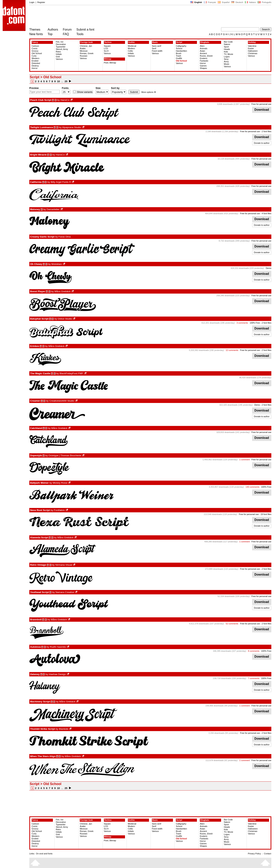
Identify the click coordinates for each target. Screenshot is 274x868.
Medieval (132, 46)
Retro (58, 52)
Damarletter (53, 209)
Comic (35, 48)
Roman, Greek (87, 53)
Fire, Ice (60, 42)
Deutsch (237, 2)
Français (210, 2)
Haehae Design (57, 674)
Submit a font (85, 30)
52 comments (232, 624)
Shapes (203, 68)
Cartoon (35, 46)
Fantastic (204, 61)
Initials (59, 54)
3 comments (242, 323)
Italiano (250, 2)
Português (264, 2)
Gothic (132, 42)
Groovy (35, 51)
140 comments (252, 487)
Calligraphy (181, 46)
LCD (106, 48)
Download (262, 110)
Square (107, 46)
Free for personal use (261, 104)
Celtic (131, 51)
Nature (227, 44)
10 (58, 81)
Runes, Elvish (206, 56)
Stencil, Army (62, 49)
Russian (84, 56)
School (179, 48)
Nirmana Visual (64, 565)
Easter (251, 48)
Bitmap (108, 59)
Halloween (253, 51)
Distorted (36, 63)
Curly (34, 56)
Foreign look (86, 42)
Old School (37, 53)
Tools (80, 34)
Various (59, 59)
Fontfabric (59, 510)
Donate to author (262, 143)
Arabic (83, 48)
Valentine (252, 46)
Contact (268, 854)
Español (224, 2)
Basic (155, 42)
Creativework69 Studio (62, 401)
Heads (227, 49)
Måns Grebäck (63, 291)
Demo (269, 268)
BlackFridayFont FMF (71, 373)
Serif (154, 48)
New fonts (36, 34)
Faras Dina (65, 237)
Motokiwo (57, 264)
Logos (227, 57)
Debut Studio (65, 319)
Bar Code (228, 42)
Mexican (84, 51)
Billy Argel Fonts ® (61, 182)
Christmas (253, 53)
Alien (202, 46)
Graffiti (179, 58)
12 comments (232, 350)
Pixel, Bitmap (110, 63)
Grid (58, 57)
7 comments (254, 678)
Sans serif (157, 46)
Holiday (252, 42)
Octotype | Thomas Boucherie (65, 455)
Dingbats (205, 42)
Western (35, 58)
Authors (53, 30)
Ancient (203, 53)
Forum (67, 30)
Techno (108, 42)
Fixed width (157, 51)
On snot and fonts (44, 854)
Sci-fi (106, 51)
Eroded (35, 61)
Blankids (64, 729)
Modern (131, 48)
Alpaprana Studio (72, 127)
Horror (35, 68)
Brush (179, 53)
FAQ (66, 34)
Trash (178, 56)
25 (66, 81)
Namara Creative (65, 592)
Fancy (35, 42)
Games (203, 66)
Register (41, 2)
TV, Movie (229, 54)
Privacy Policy (254, 854)
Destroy (35, 66)
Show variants (84, 92)
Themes (35, 30)
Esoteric (204, 58)
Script (179, 42)
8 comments (254, 651)
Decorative (61, 44)
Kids (226, 52)
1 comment (245, 460)
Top (50, 34)
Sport (226, 47)
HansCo (65, 100)
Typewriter (61, 47)
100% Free (255, 323)
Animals (204, 48)
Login (32, 2)
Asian (202, 51)
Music (227, 64)
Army (226, 62)
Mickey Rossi (60, 483)
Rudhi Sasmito (58, 647)
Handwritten (181, 51)
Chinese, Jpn (86, 46)
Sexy (226, 59)
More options (149, 92)
